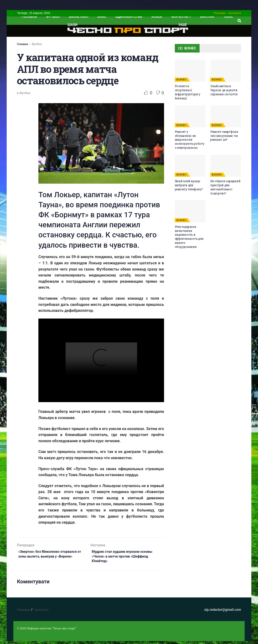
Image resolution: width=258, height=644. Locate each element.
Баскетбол (79, 16)
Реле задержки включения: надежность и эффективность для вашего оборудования (189, 237)
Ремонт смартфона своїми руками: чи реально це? (224, 136)
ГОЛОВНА (29, 16)
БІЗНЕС (182, 80)
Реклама (220, 13)
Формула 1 (181, 16)
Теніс (228, 16)
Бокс (102, 16)
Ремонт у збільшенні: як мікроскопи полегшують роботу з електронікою (190, 140)
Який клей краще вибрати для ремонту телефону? (189, 185)
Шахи (72, 25)
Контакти (235, 13)
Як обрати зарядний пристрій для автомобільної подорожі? (225, 187)
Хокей (157, 16)
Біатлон (207, 16)
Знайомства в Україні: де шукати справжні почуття (224, 90)
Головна (22, 44)
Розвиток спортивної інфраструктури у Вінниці (188, 92)
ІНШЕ (183, 25)
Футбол (53, 16)
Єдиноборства (129, 16)
